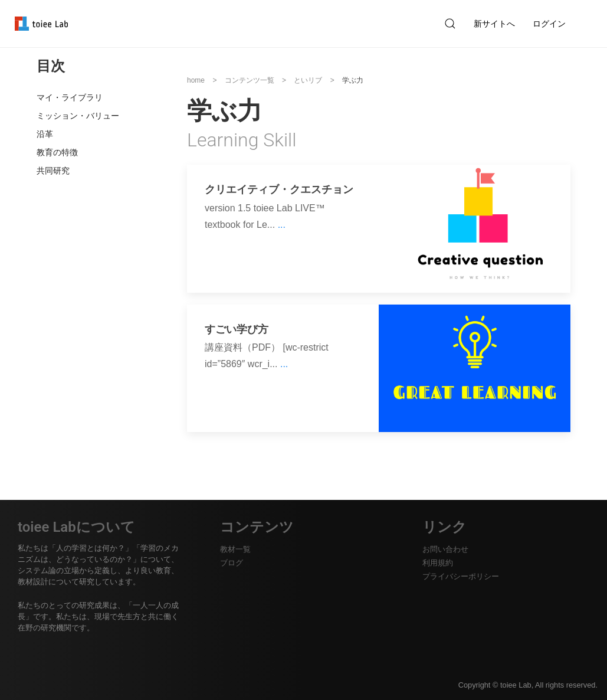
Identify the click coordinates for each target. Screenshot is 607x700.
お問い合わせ (445, 549)
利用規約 (438, 563)
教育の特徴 (57, 152)
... (282, 225)
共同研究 (53, 171)
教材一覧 (235, 549)
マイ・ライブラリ (70, 97)
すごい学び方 (237, 329)
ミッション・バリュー (78, 116)
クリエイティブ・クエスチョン (279, 189)
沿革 (45, 134)
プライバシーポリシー (461, 576)
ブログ (232, 563)
